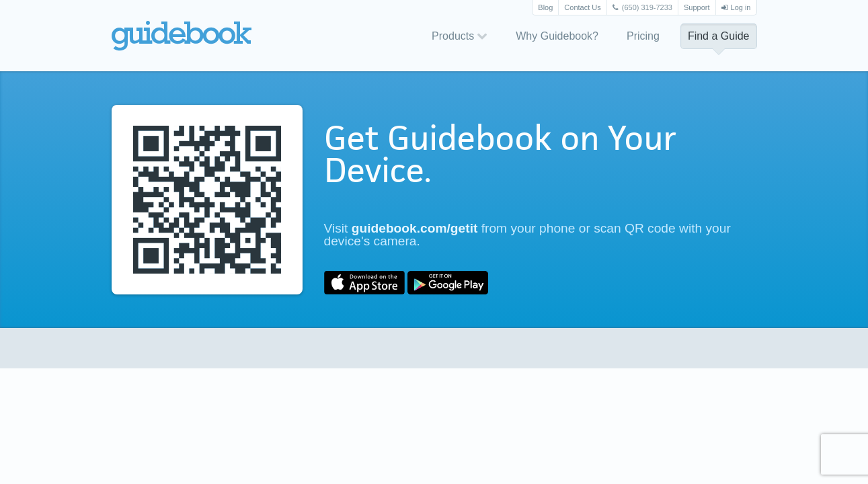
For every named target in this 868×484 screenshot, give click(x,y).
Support (697, 7)
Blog (545, 7)
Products (460, 36)
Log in (736, 7)
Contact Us (582, 7)
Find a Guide (719, 36)
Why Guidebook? (557, 36)
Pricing (643, 36)
